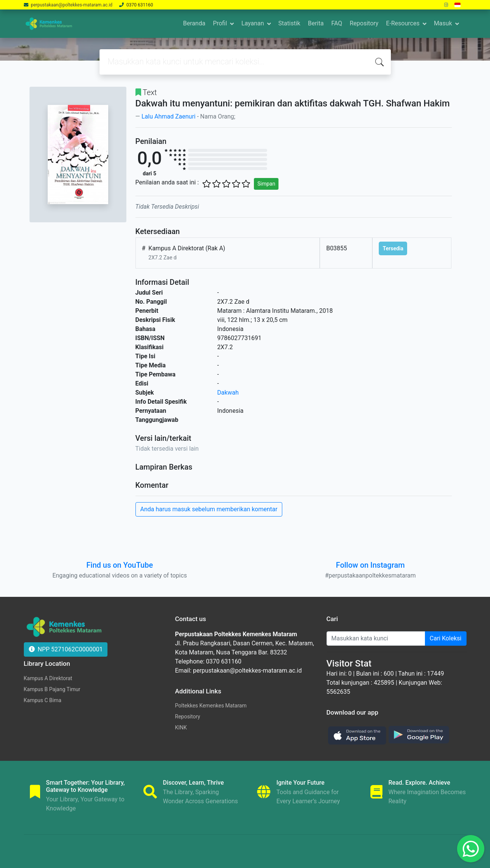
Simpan (266, 184)
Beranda (194, 23)
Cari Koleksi (446, 638)
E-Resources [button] (403, 23)
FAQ (337, 23)
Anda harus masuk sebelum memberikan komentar (209, 509)
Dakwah (228, 393)
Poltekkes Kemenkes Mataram (211, 706)
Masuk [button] (443, 23)
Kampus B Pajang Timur (52, 689)
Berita (316, 23)
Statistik (289, 23)
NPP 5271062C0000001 (66, 649)
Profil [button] (220, 23)
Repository (364, 23)
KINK (181, 727)
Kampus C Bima (43, 700)
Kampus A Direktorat (48, 678)
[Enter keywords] (376, 639)
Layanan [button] (253, 23)
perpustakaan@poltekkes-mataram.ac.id (72, 5)
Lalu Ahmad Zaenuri (169, 116)
